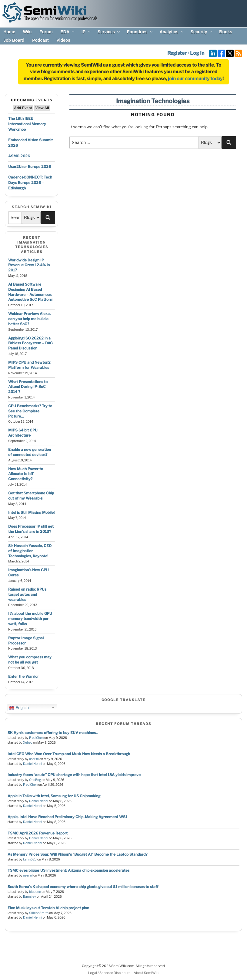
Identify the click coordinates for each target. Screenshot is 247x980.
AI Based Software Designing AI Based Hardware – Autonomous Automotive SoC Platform (31, 292)
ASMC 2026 (19, 156)
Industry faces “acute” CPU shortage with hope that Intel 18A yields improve (74, 775)
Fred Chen (36, 738)
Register (177, 53)
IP (86, 32)
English (19, 707)
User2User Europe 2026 (30, 167)
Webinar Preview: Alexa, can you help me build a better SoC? (29, 319)
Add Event (23, 108)
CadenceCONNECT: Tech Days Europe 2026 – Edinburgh (30, 183)
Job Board (14, 40)
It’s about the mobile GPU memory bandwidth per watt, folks (30, 619)
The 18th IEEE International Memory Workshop (27, 124)
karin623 (30, 859)
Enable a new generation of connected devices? (30, 452)
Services (109, 32)
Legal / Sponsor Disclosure (110, 973)
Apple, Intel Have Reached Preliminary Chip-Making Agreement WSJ (67, 817)
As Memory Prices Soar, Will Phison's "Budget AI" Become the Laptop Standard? (77, 854)
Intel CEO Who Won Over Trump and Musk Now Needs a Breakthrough (69, 754)
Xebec (28, 743)
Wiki (27, 32)
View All (42, 108)
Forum (46, 32)
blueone (35, 892)
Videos (63, 40)
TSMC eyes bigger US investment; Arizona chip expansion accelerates (68, 870)
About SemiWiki (147, 973)
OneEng (35, 780)
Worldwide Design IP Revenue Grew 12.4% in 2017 (29, 265)
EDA (68, 32)
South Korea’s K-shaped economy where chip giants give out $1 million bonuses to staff (83, 887)
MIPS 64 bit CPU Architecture (23, 433)
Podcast (40, 40)
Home (9, 32)
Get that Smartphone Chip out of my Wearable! (31, 496)
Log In (197, 53)
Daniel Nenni (33, 764)
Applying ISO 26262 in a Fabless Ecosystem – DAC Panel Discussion (30, 343)
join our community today (195, 79)
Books (226, 32)
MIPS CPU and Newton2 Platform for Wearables (29, 365)
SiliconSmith (39, 913)
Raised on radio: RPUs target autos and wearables (27, 594)
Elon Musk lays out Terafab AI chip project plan (48, 908)
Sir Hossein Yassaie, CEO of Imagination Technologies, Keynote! (30, 551)
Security (202, 32)
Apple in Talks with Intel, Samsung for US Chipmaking (54, 796)
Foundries (140, 32)
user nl (34, 759)
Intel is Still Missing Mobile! (31, 512)
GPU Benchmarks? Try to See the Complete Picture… (30, 411)
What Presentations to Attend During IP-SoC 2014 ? (28, 387)
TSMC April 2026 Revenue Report (38, 833)
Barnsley (30, 897)
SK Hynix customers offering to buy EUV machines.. (53, 733)
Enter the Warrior (23, 676)
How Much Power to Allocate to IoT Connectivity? (26, 474)
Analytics (172, 32)
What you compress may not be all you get (30, 660)
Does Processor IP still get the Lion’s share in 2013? (31, 529)
